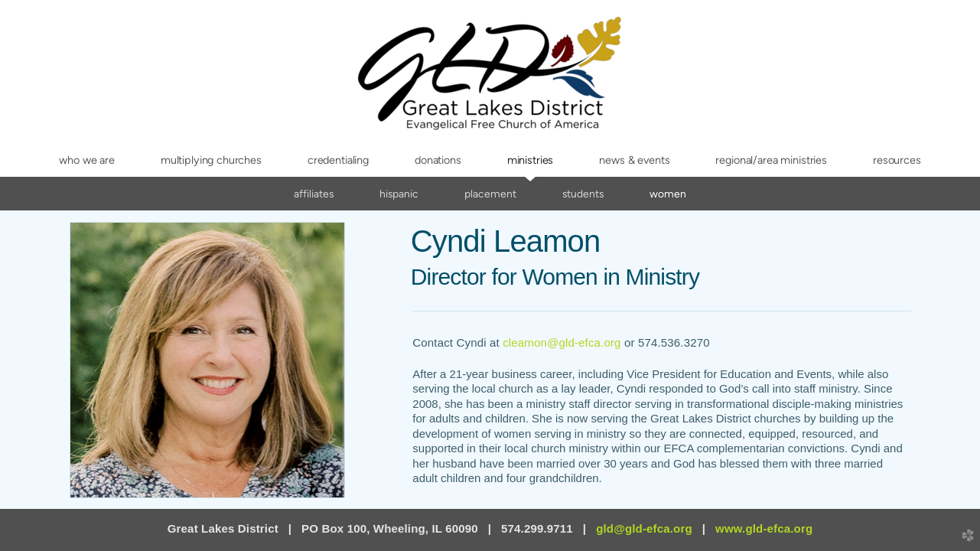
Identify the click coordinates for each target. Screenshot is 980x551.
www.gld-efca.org (764, 528)
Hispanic (399, 194)
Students (583, 194)
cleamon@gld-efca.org (562, 342)
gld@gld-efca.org (644, 528)
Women (668, 194)
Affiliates (314, 194)
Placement (490, 194)
